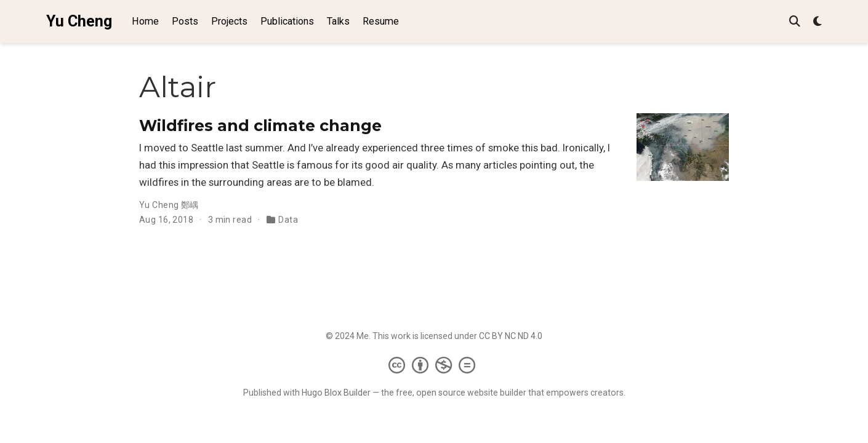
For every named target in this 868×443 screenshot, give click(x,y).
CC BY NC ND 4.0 (511, 336)
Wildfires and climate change (260, 126)
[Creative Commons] (434, 365)
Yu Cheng (79, 21)
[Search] (795, 22)
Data (288, 220)
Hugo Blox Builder (336, 393)
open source (441, 393)
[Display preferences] (818, 22)
